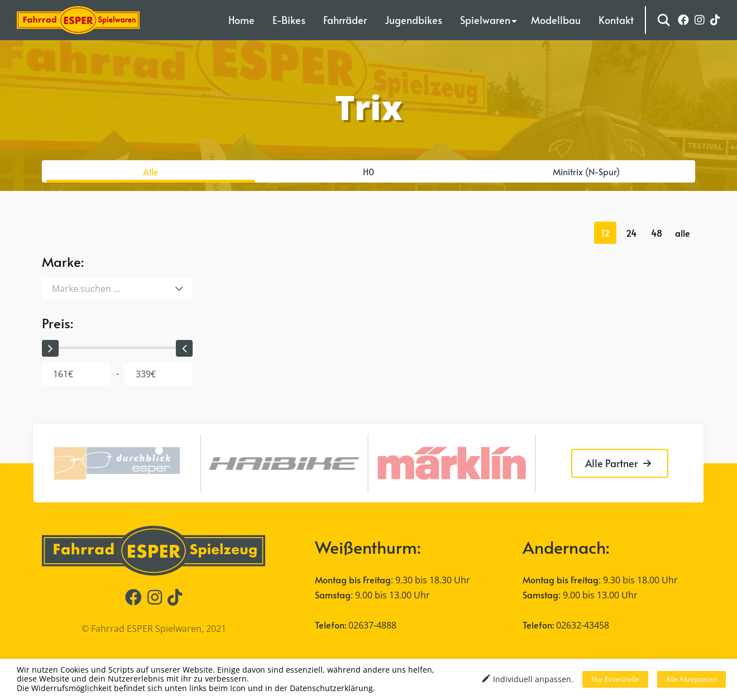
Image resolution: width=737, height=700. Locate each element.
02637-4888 (372, 625)
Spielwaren (485, 20)
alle (683, 233)
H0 (368, 171)
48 (657, 233)
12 (606, 233)
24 (631, 233)
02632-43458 (583, 625)
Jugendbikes (413, 20)
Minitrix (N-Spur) (586, 171)
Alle (151, 171)
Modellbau (556, 20)
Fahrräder (345, 20)
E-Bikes (289, 20)
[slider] (50, 348)
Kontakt (616, 20)
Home (241, 20)
